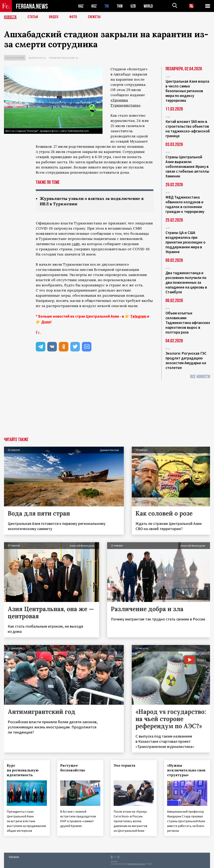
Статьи (33, 17)
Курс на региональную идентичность (23, 770)
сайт (76, 244)
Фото (73, 17)
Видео (54, 17)
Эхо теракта (125, 765)
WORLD (148, 6)
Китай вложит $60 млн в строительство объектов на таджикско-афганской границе (188, 129)
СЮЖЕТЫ (94, 17)
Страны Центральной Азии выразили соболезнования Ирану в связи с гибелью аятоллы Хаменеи (187, 166)
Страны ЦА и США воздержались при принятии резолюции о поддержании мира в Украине (185, 242)
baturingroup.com (137, 864)
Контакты (14, 856)
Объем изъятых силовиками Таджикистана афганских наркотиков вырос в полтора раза (188, 323)
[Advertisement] (107, 407)
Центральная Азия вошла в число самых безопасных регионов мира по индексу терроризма (187, 91)
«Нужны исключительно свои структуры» (187, 770)
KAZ (81, 6)
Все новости (200, 377)
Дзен (46, 322)
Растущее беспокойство (73, 768)
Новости (10, 17)
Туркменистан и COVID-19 (63, 58)
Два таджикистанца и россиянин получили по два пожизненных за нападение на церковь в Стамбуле (186, 282)
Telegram (138, 316)
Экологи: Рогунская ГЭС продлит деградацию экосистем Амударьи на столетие (186, 360)
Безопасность (37, 58)
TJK (107, 6)
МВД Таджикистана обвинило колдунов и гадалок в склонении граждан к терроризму (185, 204)
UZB (133, 6)
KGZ (94, 6)
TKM (120, 6)
